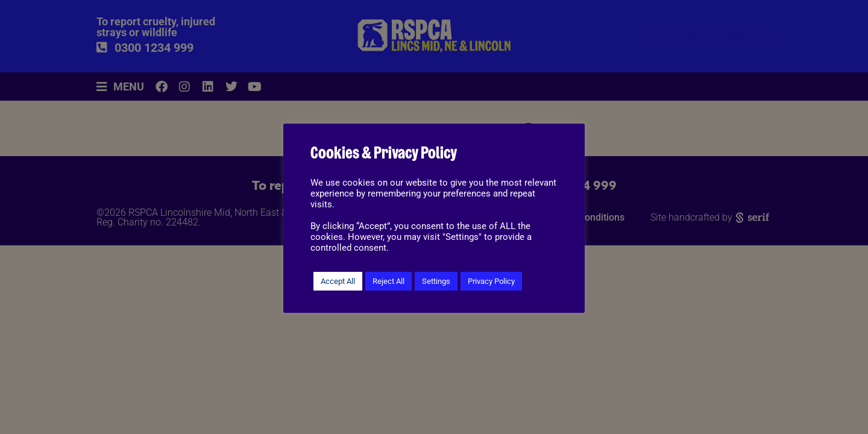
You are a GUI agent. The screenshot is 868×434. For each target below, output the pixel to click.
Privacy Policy (491, 281)
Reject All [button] (388, 281)
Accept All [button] (338, 281)
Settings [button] (436, 281)
